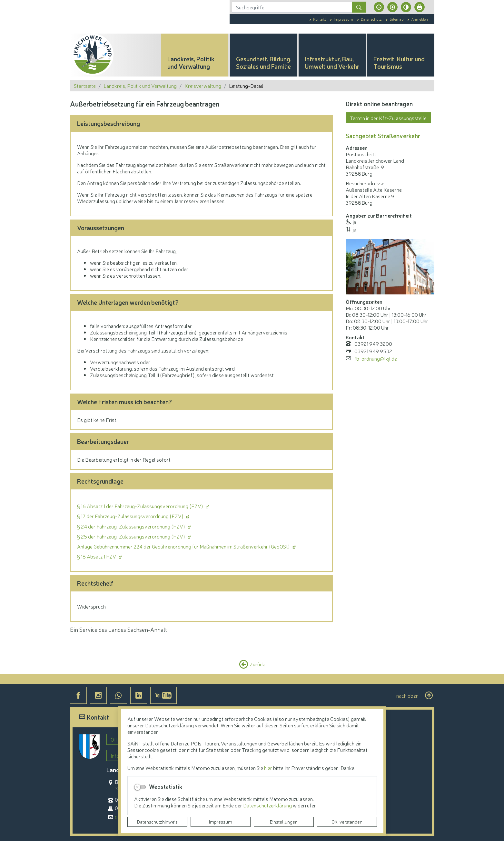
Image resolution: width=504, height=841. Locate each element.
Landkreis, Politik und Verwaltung (140, 86)
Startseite (85, 86)
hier (268, 768)
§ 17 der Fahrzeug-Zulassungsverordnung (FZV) (131, 516)
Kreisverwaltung (203, 86)
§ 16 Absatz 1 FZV (97, 556)
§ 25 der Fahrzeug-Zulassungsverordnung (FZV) (132, 536)
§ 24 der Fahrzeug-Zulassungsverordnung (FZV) (132, 526)
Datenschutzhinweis (157, 822)
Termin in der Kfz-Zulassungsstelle (388, 118)
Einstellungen (284, 822)
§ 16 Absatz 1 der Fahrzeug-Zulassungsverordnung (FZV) (141, 506)
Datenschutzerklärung (268, 805)
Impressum (221, 822)
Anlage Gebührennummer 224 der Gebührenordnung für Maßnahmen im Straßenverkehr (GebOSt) (184, 546)
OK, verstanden (347, 822)
